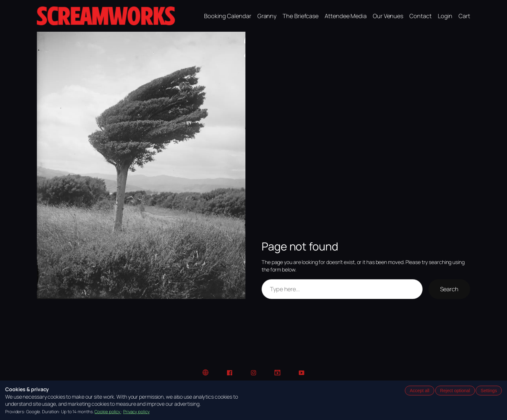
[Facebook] (230, 373)
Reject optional (455, 391)
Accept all (420, 391)
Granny (267, 16)
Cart (464, 16)
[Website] (206, 373)
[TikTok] (277, 373)
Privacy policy (136, 412)
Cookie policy (108, 412)
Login (445, 16)
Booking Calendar (227, 16)
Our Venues (388, 16)
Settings (489, 391)
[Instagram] (253, 373)
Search (449, 289)
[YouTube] (301, 373)
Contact (420, 16)
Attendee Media (346, 16)
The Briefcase (301, 16)
